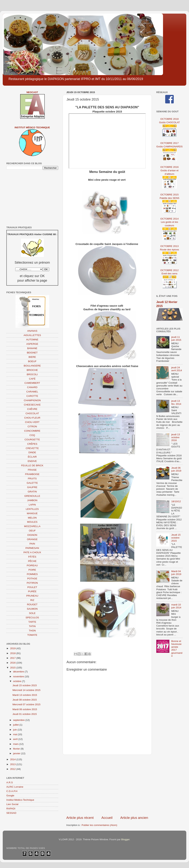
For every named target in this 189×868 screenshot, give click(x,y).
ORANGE (32, 539)
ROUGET (32, 604)
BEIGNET (32, 353)
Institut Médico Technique (32, 127)
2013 (13, 764)
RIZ (32, 600)
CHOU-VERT (32, 422)
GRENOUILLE (32, 496)
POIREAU (32, 565)
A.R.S (10, 782)
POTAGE (32, 579)
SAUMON (32, 609)
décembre (19, 672)
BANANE (32, 348)
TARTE (32, 622)
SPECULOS (32, 618)
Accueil (107, 818)
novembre (19, 676)
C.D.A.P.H (12, 791)
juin (15, 730)
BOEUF (32, 361)
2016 (13, 663)
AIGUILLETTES (32, 335)
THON (32, 631)
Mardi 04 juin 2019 (176, 573)
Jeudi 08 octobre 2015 (25, 700)
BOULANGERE (32, 366)
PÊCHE (32, 561)
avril (16, 739)
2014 (13, 759)
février (17, 749)
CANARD (32, 387)
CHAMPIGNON (32, 400)
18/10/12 (176, 501)
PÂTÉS (32, 557)
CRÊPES (32, 444)
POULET (32, 587)
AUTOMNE (32, 340)
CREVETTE (32, 448)
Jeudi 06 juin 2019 (176, 469)
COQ (32, 435)
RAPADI (11, 809)
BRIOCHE (32, 370)
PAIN (32, 544)
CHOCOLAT (32, 413)
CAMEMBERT (32, 383)
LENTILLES (32, 509)
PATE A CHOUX (32, 552)
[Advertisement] (107, 785)
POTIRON (32, 583)
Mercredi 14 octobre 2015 (27, 690)
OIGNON (32, 535)
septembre (19, 720)
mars (16, 744)
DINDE (32, 452)
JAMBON (32, 500)
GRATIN (32, 492)
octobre (18, 681)
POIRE (32, 570)
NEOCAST (32, 92)
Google (10, 796)
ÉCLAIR (32, 457)
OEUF (32, 531)
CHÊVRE (32, 409)
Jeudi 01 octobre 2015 (25, 714)
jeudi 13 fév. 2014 (176, 402)
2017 (13, 658)
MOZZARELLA (32, 526)
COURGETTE (32, 440)
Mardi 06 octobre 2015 (25, 709)
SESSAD (11, 813)
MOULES (32, 522)
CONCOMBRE (32, 431)
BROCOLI (32, 374)
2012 (13, 769)
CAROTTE (32, 396)
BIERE (32, 357)
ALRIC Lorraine (15, 787)
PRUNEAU (32, 596)
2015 (13, 668)
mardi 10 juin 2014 (176, 606)
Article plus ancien (134, 818)
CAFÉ (32, 379)
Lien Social (12, 804)
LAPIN (32, 505)
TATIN (32, 626)
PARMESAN (32, 548)
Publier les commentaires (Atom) (99, 825)
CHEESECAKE (32, 405)
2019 (13, 648)
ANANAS (32, 331)
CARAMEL (32, 392)
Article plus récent (80, 818)
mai (15, 734)
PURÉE (32, 591)
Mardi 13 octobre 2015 (25, 695)
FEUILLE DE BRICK (32, 465)
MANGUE (32, 513)
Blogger (125, 839)
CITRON (32, 426)
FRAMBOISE (32, 474)
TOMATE (32, 635)
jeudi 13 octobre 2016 (175, 437)
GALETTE (32, 483)
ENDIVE (32, 461)
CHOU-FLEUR (32, 418)
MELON (32, 518)
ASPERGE (32, 344)
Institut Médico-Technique (20, 800)
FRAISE (32, 470)
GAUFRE (32, 487)
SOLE (32, 613)
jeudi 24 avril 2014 (177, 369)
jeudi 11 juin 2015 (176, 338)
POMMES (32, 574)
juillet (16, 725)
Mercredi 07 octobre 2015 (27, 704)
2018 (13, 653)
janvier (17, 753)
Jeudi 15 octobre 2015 (25, 685)
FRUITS (32, 479)
